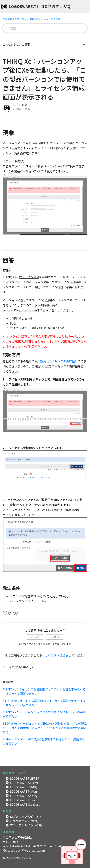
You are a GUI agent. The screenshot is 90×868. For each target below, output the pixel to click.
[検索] (45, 28)
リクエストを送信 (57, 655)
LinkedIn (15, 615)
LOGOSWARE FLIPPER (25, 778)
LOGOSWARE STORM (24, 783)
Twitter (10, 615)
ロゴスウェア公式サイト (26, 816)
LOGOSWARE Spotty (24, 796)
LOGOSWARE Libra (22, 800)
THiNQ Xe (35, 19)
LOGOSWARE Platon (23, 791)
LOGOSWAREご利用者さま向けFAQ (40, 6)
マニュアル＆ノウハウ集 (26, 825)
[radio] (35, 637)
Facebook (5, 615)
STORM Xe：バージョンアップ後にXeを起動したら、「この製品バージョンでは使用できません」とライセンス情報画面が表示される (45, 728)
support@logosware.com (28, 850)
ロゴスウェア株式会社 (17, 837)
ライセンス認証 (52, 19)
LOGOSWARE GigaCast (25, 804)
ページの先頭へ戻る (18, 667)
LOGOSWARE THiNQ (24, 787)
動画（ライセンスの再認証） (59, 361)
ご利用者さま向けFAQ (14, 19)
